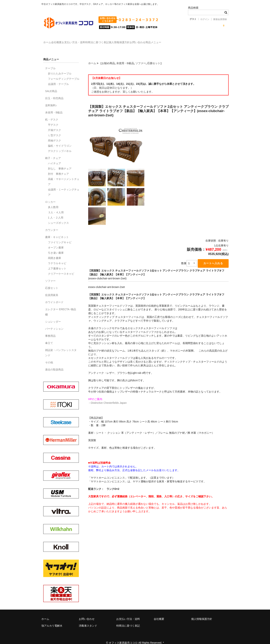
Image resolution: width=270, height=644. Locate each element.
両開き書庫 (54, 253)
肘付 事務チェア (58, 168)
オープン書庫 (56, 242)
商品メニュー (201, 41)
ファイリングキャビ (60, 237)
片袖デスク (54, 125)
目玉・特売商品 (54, 93)
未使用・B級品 (125, 58)
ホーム (49, 41)
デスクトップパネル (60, 146)
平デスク (53, 119)
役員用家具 (52, 290)
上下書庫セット (57, 263)
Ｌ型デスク (54, 130)
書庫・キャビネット (57, 232)
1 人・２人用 (56, 212)
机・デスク (52, 114)
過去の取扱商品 (54, 364)
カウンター (52, 225)
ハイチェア (54, 158)
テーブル (50, 63)
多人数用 (53, 202)
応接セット (154, 58)
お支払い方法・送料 (91, 41)
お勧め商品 (108, 58)
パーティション (54, 323)
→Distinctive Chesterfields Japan (107, 398)
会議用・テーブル (58, 79)
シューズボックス (58, 217)
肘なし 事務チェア (60, 163)
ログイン (205, 19)
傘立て (49, 338)
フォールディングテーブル (64, 73)
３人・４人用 (56, 207)
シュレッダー (53, 316)
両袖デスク (54, 135)
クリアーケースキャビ (61, 268)
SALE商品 (51, 86)
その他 (49, 357)
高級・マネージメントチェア (64, 176)
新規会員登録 (220, 19)
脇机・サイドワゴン (60, 140)
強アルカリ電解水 (52, 620)
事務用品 (50, 330)
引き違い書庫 (56, 247)
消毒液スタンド (88, 620)
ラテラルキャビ (57, 258)
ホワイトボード (54, 297)
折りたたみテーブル (60, 68)
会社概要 (66, 41)
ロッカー (50, 196)
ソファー (141, 58)
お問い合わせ (178, 41)
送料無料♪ (51, 100)
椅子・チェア (53, 153)
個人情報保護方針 (152, 41)
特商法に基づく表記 (122, 41)
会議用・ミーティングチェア (64, 187)
